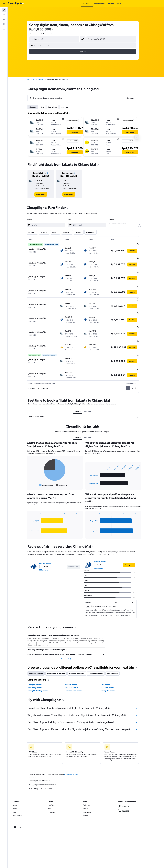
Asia (37, 79)
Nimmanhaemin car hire (76, 669)
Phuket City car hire (38, 666)
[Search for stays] (4, 15)
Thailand (43, 79)
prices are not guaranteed (74, 752)
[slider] (143, 226)
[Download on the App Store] (131, 789)
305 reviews (46, 548)
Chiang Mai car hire (38, 663)
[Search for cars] (4, 19)
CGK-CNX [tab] (90, 389)
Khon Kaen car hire (74, 666)
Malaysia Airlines (48, 541)
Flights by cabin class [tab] (80, 652)
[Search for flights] (4, 10)
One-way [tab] (68, 107)
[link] (44, 194)
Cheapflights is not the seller (87, 759)
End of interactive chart (32, 463)
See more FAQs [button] (69, 637)
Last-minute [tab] (56, 107)
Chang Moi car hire (111, 669)
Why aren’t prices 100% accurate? (87, 767)
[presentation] (56, 29)
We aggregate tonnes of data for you (87, 763)
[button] (4, 3)
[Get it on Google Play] (131, 784)
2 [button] (136, 366)
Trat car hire (109, 663)
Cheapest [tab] (36, 107)
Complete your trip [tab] (39, 652)
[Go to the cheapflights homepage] (16, 3)
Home (31, 79)
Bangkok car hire (74, 663)
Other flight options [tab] (99, 652)
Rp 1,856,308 (43, 29)
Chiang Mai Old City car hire (41, 669)
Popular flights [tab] (116, 652)
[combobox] (37, 34)
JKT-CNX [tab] (81, 389)
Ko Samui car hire (111, 666)
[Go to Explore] (4, 24)
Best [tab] (45, 107)
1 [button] (131, 366)
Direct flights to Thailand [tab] (59, 652)
